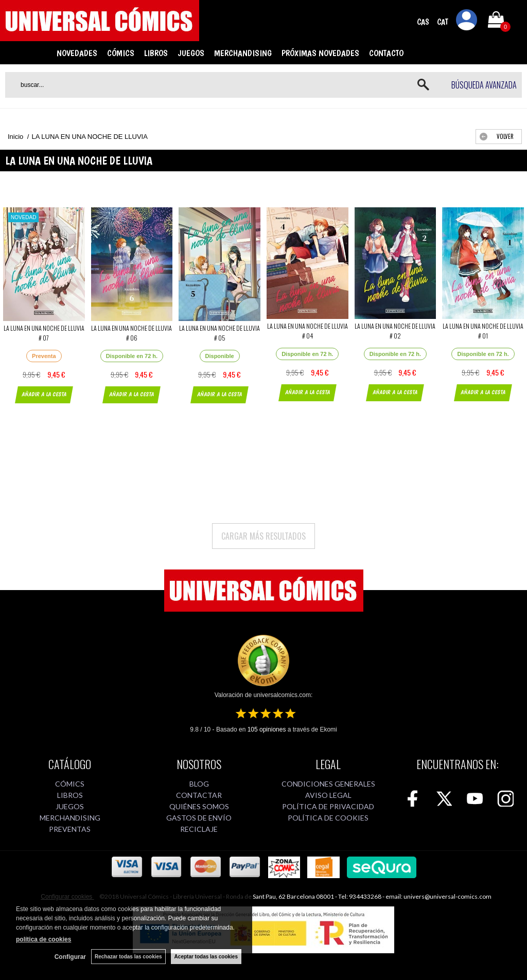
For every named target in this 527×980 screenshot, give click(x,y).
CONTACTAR (199, 795)
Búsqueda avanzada (484, 85)
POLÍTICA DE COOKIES (328, 818)
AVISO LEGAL (328, 795)
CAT (443, 22)
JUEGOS (191, 53)
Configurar (70, 957)
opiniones (267, 729)
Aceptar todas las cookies (206, 957)
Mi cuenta (467, 22)
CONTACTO (386, 53)
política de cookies (43, 939)
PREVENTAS (70, 829)
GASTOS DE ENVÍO (199, 818)
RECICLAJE (199, 829)
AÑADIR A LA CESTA (44, 394)
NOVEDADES (77, 53)
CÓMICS (121, 53)
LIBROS (156, 53)
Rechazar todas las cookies (128, 957)
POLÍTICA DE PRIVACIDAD (328, 806)
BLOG (199, 784)
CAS (423, 22)
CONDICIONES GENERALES (328, 784)
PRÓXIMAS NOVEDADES (320, 53)
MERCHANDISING (243, 53)
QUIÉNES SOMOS (199, 806)
